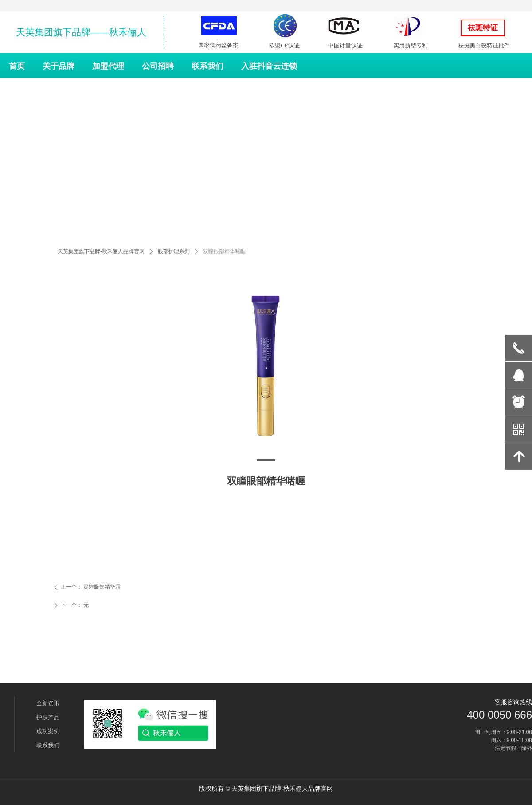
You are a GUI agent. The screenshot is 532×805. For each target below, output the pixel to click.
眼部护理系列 (174, 251)
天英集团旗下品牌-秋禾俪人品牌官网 (101, 251)
